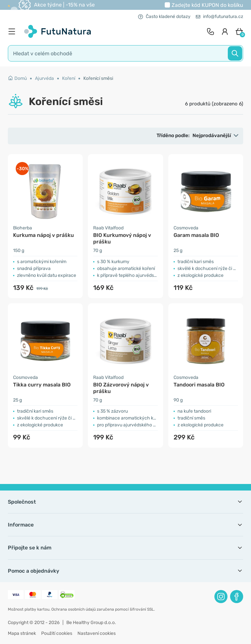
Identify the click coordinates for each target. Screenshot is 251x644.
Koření (69, 78)
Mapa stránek (22, 633)
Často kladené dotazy (164, 17)
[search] (125, 53)
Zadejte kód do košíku (207, 5)
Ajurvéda (44, 78)
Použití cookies (57, 633)
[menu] (13, 31)
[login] (225, 31)
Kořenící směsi (98, 78)
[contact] (210, 31)
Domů (17, 78)
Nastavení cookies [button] (97, 633)
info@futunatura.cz (219, 17)
